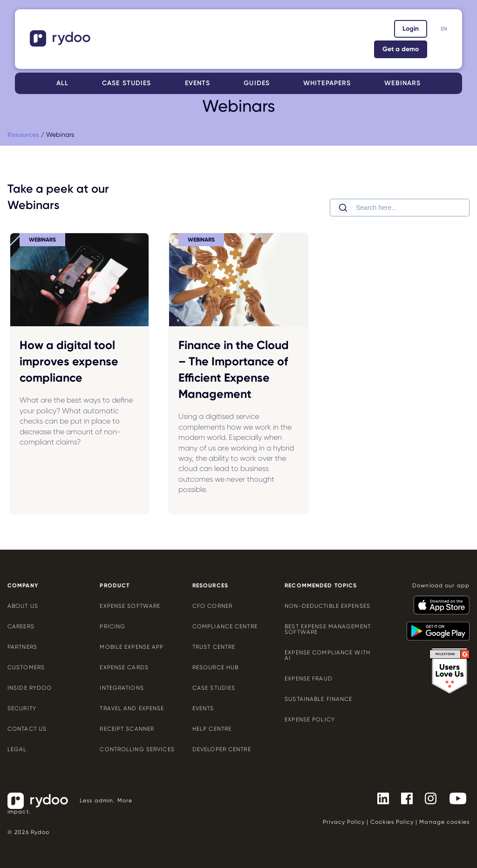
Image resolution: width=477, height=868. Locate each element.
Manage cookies (444, 822)
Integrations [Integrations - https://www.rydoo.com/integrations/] (122, 688)
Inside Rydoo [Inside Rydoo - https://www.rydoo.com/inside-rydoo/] (30, 688)
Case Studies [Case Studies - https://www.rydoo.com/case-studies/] (214, 688)
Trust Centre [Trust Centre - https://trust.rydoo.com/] (214, 647)
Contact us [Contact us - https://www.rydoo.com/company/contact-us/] (27, 729)
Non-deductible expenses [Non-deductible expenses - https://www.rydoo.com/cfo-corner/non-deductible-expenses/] (327, 606)
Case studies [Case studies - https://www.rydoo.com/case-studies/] (126, 83)
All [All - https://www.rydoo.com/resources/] (62, 83)
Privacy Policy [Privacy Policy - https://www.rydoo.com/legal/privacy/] (344, 822)
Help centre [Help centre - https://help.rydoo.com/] (212, 729)
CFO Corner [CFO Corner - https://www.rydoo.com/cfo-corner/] (212, 606)
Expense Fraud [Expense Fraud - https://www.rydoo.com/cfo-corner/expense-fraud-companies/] (309, 679)
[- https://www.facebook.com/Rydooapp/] (403, 798)
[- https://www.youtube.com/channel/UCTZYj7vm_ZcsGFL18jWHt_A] (454, 798)
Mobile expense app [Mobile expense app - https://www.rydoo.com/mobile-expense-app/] (132, 647)
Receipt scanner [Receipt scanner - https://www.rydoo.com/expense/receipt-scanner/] (127, 729)
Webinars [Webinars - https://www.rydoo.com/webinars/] (402, 83)
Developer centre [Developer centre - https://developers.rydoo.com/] (222, 749)
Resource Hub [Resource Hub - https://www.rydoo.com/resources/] (215, 667)
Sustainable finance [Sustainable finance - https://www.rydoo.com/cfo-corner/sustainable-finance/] (318, 699)
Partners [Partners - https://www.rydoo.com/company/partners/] (22, 647)
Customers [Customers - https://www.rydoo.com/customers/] (26, 667)
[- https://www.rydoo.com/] (61, 44)
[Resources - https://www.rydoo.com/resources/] (23, 135)
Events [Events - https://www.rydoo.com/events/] (198, 83)
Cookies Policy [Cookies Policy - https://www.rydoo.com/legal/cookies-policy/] (392, 822)
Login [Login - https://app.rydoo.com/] (411, 29)
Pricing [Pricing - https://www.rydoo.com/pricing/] (112, 626)
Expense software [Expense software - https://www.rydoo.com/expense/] (130, 606)
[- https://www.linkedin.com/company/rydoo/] (379, 798)
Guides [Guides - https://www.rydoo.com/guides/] (257, 83)
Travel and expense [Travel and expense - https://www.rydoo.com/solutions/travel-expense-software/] (132, 708)
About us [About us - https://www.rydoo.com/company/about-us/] (23, 606)
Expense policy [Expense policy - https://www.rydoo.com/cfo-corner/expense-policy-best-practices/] (310, 720)
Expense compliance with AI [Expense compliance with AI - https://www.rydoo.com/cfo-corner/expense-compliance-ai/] (327, 655)
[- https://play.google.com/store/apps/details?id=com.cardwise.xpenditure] (434, 627)
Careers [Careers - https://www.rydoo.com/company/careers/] (21, 626)
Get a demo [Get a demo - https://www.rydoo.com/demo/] (401, 49)
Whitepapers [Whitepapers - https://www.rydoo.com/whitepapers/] (327, 83)
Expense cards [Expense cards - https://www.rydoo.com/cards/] (124, 667)
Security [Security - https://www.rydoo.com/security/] (22, 708)
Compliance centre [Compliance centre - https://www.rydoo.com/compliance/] (225, 626)
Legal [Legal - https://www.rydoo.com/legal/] (17, 749)
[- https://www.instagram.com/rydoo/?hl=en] (427, 798)
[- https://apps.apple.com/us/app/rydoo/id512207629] (438, 601)
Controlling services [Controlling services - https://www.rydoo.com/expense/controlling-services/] (137, 749)
